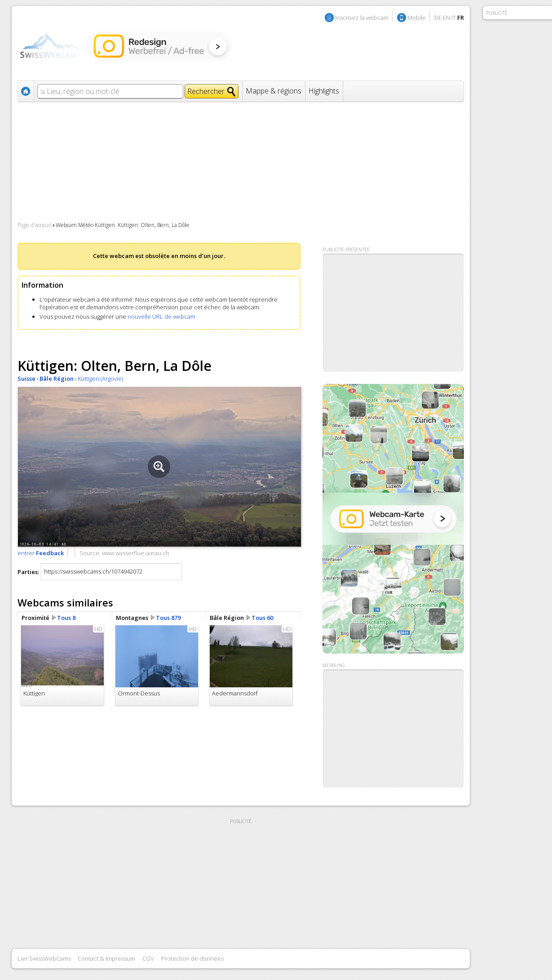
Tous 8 (66, 618)
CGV (148, 958)
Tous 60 (262, 618)
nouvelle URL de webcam (161, 316)
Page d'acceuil (34, 225)
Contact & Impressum (106, 958)
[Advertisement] (393, 729)
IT (454, 18)
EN (446, 18)
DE (438, 18)
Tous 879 (168, 618)
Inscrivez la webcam (362, 18)
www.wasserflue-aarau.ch (136, 553)
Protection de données (192, 958)
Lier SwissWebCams (44, 958)
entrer (41, 553)
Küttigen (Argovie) (100, 379)
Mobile (417, 18)
